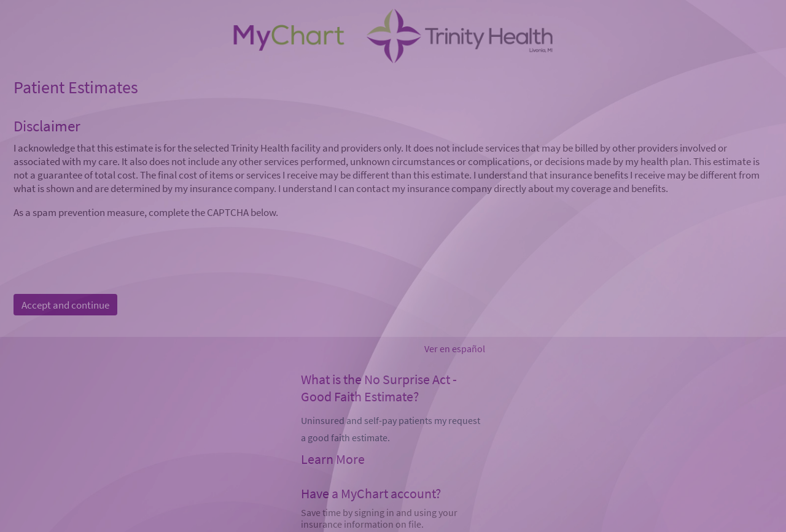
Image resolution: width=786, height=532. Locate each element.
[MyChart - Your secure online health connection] (393, 37)
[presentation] (107, 243)
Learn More (333, 459)
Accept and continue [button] (65, 305)
